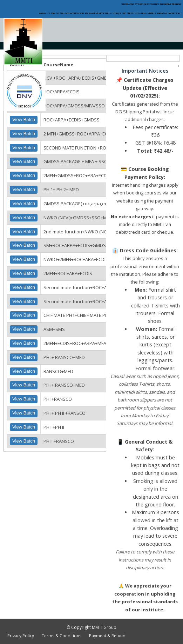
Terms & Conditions (62, 636)
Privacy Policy (21, 636)
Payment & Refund (107, 636)
